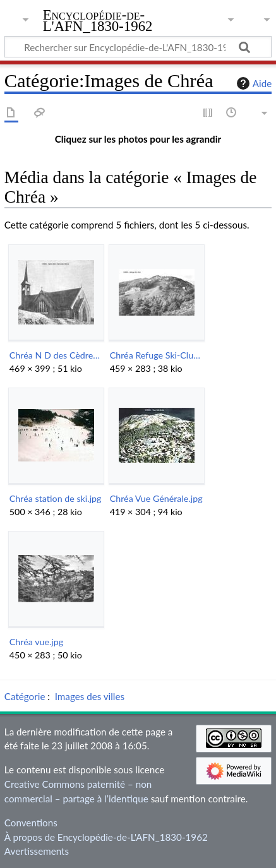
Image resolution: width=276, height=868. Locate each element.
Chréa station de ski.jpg (56, 498)
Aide (253, 83)
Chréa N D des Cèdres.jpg (56, 355)
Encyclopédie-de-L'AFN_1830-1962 (98, 22)
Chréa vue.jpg (36, 642)
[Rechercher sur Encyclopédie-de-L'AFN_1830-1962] (138, 47)
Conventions (31, 823)
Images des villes (90, 696)
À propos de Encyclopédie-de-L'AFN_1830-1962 (106, 837)
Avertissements (37, 851)
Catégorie (25, 696)
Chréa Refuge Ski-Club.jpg (156, 355)
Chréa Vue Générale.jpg (156, 498)
